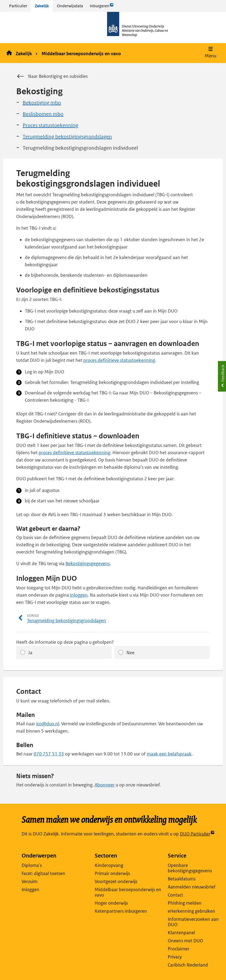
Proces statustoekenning (50, 125)
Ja (30, 653)
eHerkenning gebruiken (191, 911)
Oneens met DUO (185, 941)
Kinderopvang (109, 865)
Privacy (175, 957)
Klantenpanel (181, 933)
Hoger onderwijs (111, 903)
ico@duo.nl (48, 724)
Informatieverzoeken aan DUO (193, 922)
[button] (210, 53)
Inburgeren (102, 7)
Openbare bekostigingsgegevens (190, 868)
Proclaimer (179, 949)
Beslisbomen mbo (43, 114)
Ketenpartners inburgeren (121, 911)
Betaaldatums (182, 879)
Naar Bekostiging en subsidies (52, 76)
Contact (175, 895)
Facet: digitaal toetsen (43, 873)
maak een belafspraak (169, 754)
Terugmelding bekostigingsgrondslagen (67, 137)
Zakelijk (42, 6)
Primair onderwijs (112, 873)
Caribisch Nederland (188, 965)
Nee (131, 653)
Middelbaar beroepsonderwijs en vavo (81, 54)
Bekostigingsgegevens (88, 563)
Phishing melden (185, 903)
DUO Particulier (197, 834)
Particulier (18, 6)
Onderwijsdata (70, 6)
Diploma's (32, 865)
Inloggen (79, 595)
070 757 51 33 (49, 754)
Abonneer (105, 785)
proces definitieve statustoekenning (119, 360)
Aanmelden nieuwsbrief (192, 887)
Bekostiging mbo (42, 103)
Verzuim (30, 881)
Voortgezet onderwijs (116, 881)
